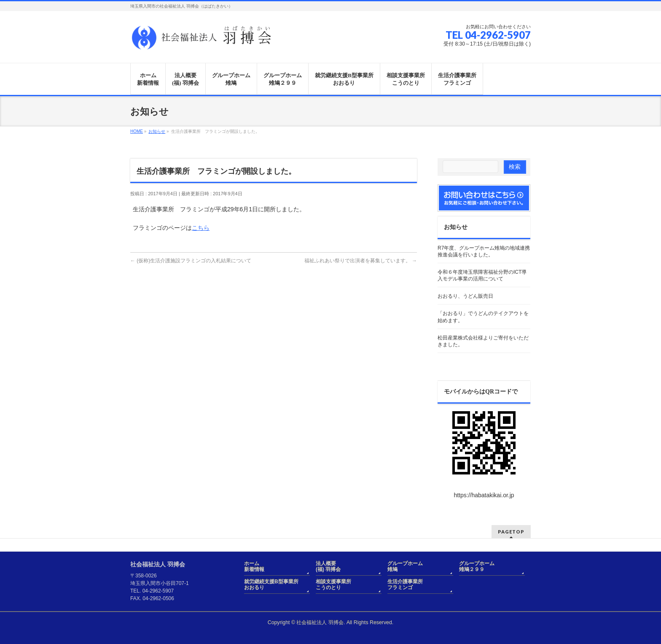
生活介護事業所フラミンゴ (405, 585)
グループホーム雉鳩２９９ (477, 566)
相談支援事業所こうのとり (333, 585)
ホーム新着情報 (254, 566)
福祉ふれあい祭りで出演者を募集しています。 (361, 261)
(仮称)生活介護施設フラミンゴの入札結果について (191, 261)
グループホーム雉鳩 (405, 566)
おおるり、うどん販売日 (465, 296)
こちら (201, 228)
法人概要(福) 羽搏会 (328, 566)
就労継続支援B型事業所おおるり (271, 585)
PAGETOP (511, 532)
